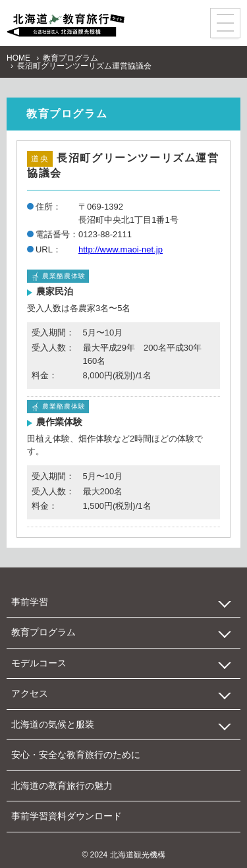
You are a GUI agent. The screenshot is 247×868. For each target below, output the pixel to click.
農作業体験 (59, 422)
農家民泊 (55, 291)
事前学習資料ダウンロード (67, 816)
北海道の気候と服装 (53, 724)
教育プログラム (70, 58)
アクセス (30, 693)
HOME (18, 58)
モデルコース (39, 663)
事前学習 (30, 602)
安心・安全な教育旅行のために (76, 755)
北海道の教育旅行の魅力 (62, 786)
